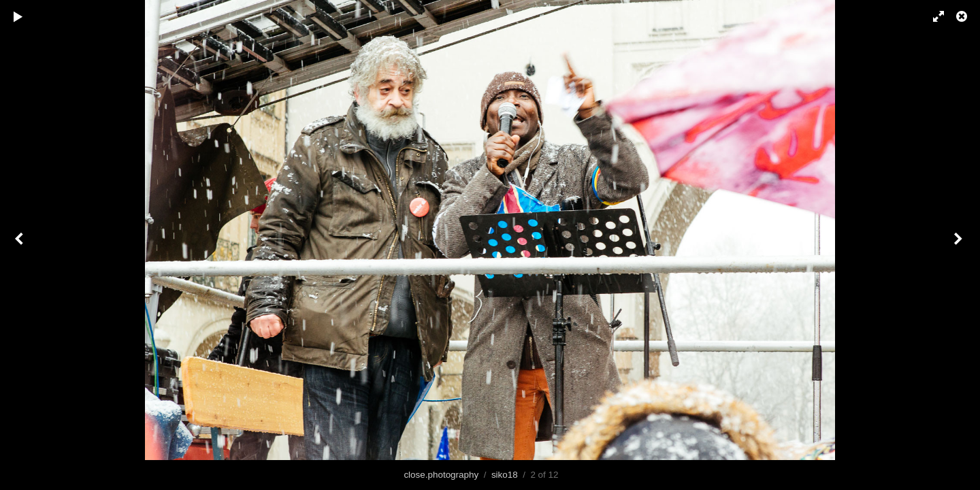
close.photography (441, 475)
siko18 (505, 475)
